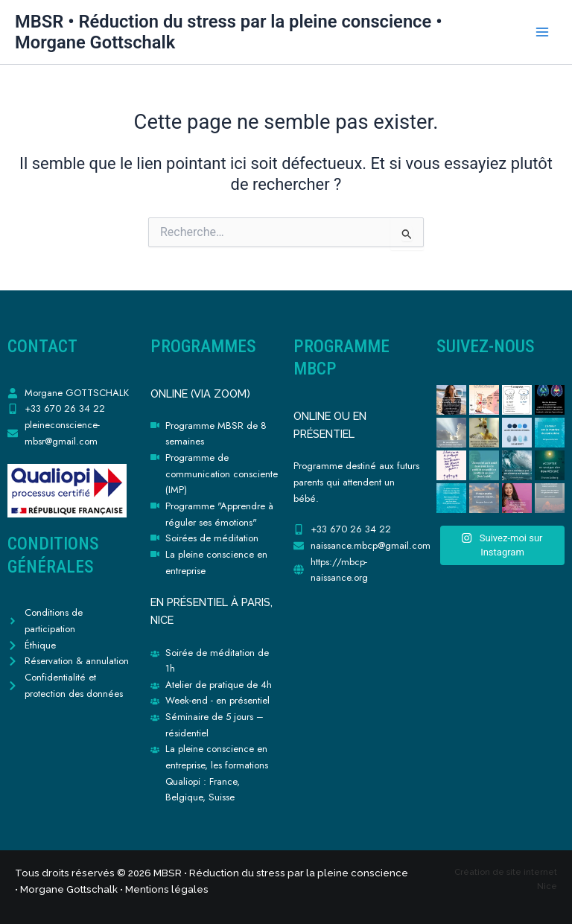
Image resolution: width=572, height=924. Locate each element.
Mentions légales (167, 889)
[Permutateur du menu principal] (542, 32)
